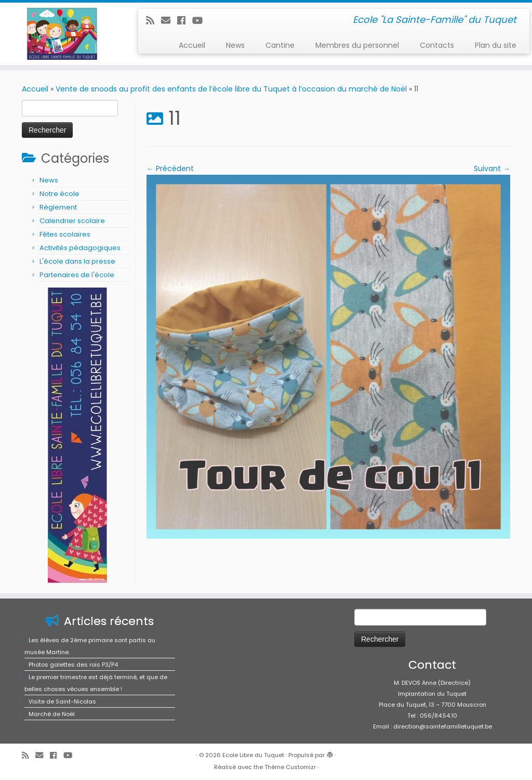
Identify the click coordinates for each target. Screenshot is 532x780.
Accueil (192, 45)
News (235, 45)
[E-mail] (169, 21)
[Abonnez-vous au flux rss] (154, 21)
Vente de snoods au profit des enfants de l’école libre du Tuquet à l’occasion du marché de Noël (231, 89)
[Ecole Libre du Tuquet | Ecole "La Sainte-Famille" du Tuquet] (62, 34)
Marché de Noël (52, 714)
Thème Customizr (290, 767)
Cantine (280, 45)
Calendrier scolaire (72, 221)
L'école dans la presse (77, 261)
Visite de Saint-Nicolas (62, 701)
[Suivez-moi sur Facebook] (185, 21)
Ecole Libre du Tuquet (253, 755)
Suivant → (492, 168)
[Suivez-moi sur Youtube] (201, 21)
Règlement (58, 207)
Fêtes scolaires (65, 234)
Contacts (437, 45)
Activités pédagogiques (80, 248)
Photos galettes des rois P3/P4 (73, 665)
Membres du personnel (357, 45)
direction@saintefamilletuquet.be (443, 726)
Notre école (59, 194)
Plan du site (496, 45)
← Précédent (170, 168)
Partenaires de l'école (77, 275)
